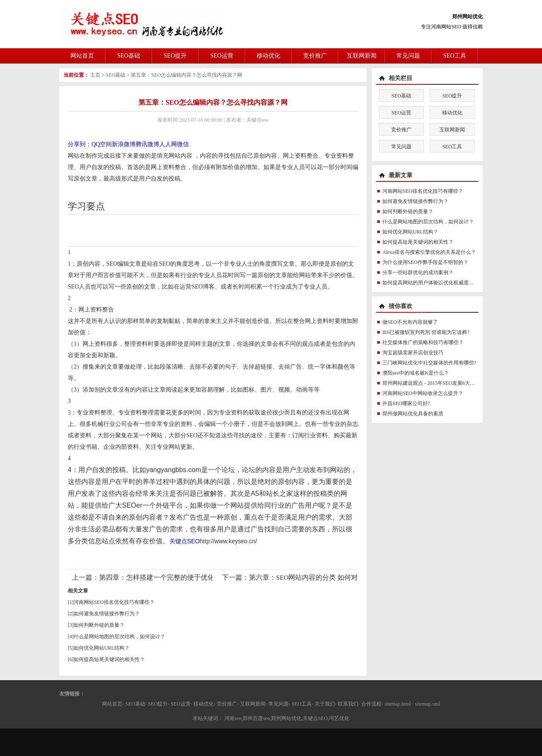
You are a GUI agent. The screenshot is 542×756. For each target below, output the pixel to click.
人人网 (168, 144)
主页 (95, 75)
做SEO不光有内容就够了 (410, 322)
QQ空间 (102, 144)
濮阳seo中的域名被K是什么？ (416, 373)
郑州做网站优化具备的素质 (413, 414)
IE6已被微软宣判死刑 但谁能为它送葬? (426, 332)
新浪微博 (124, 144)
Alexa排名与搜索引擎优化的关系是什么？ (429, 252)
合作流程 (371, 704)
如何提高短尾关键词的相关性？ (109, 659)
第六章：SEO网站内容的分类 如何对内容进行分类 (324, 577)
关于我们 (325, 704)
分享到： (80, 144)
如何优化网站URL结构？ (102, 648)
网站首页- (113, 704)
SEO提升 (175, 56)
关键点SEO (185, 541)
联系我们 (348, 704)
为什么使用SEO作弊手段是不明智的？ (425, 262)
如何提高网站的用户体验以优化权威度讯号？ (433, 283)
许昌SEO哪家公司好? (406, 403)
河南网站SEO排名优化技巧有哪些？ (114, 602)
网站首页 (82, 56)
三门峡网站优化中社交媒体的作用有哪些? (429, 363)
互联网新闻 (362, 56)
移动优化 (268, 56)
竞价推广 (315, 56)
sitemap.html (398, 704)
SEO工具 (455, 56)
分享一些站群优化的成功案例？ (418, 272)
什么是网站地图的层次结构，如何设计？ (119, 636)
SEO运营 (222, 56)
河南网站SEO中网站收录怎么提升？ (423, 393)
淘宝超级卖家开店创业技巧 (413, 353)
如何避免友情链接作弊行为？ (107, 614)
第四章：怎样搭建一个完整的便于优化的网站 (167, 577)
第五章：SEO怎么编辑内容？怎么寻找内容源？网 (187, 75)
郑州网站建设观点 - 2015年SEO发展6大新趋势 (434, 383)
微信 (183, 144)
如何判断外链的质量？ (99, 625)
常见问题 (408, 56)
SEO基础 (129, 56)
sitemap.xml (427, 704)
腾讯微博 (147, 144)
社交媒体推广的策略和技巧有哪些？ (423, 342)
